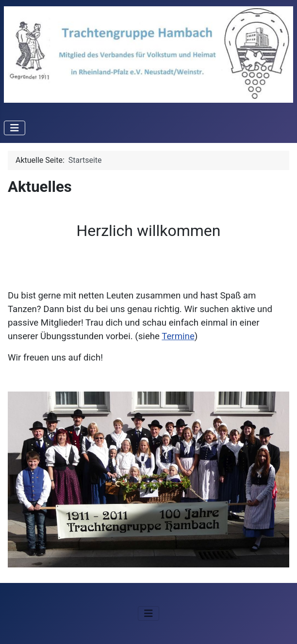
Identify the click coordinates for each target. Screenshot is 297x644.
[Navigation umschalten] (15, 128)
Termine (178, 336)
